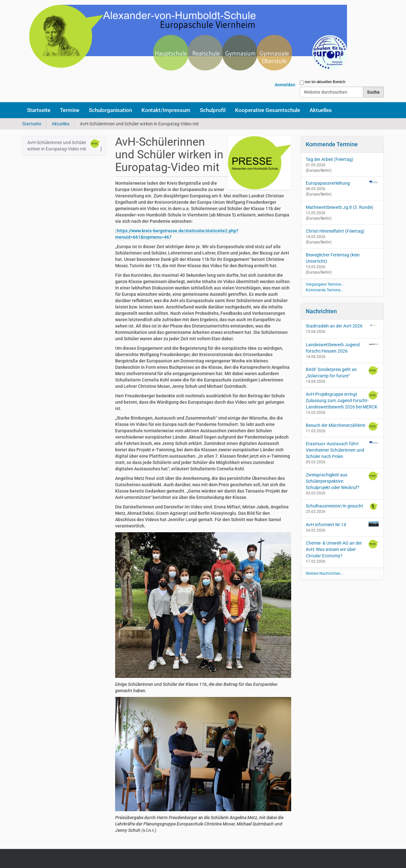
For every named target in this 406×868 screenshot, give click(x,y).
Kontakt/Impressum (166, 110)
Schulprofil (213, 110)
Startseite (39, 110)
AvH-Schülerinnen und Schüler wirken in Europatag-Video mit (64, 145)
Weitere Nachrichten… (324, 573)
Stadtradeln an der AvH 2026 (342, 326)
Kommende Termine (332, 144)
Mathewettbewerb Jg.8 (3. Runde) (340, 207)
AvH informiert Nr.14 (342, 524)
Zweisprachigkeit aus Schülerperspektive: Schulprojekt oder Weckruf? (342, 481)
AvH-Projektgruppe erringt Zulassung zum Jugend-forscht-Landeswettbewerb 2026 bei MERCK (342, 400)
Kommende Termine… (324, 290)
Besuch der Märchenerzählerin (342, 426)
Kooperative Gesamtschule (268, 110)
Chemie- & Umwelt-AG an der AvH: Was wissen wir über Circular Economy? (342, 549)
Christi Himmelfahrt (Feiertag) (335, 231)
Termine (70, 110)
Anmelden (285, 85)
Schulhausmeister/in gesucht (342, 507)
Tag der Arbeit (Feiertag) (330, 159)
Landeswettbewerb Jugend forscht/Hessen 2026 (342, 348)
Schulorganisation (110, 110)
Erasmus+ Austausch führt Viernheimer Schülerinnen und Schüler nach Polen (342, 450)
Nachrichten (321, 311)
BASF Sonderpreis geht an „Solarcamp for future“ (342, 372)
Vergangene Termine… (325, 284)
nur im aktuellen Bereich (325, 82)
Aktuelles (321, 110)
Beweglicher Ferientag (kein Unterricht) (333, 258)
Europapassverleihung (328, 183)
